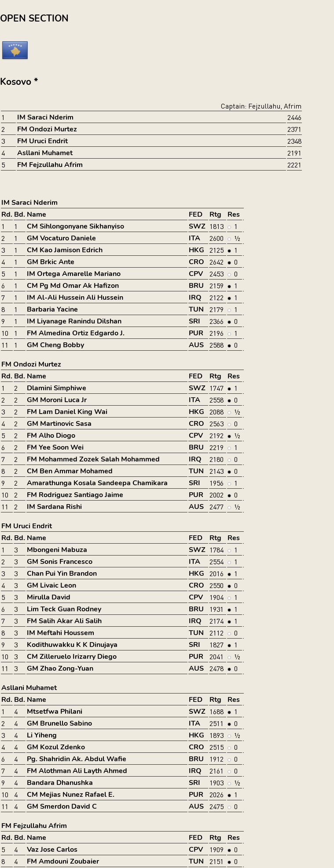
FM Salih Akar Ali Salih (64, 621)
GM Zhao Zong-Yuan (60, 668)
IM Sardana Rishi (54, 507)
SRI (195, 321)
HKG (196, 250)
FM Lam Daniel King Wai (67, 412)
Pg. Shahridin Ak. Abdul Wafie (77, 759)
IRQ (195, 298)
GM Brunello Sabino (59, 723)
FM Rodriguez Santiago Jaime (75, 495)
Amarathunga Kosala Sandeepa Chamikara (97, 483)
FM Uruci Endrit (42, 141)
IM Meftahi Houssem (61, 633)
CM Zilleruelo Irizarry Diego (72, 657)
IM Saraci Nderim (45, 117)
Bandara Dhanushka (60, 783)
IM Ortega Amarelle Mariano (74, 274)
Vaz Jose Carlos (52, 850)
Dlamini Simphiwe (57, 388)
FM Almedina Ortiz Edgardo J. (76, 333)
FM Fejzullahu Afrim (50, 165)
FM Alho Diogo (51, 436)
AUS (196, 345)
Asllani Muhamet (45, 153)
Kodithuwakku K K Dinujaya (72, 645)
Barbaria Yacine (52, 309)
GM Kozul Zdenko (56, 747)
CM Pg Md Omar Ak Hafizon (73, 286)
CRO (196, 262)
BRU (196, 286)
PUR (196, 333)
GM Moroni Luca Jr (57, 400)
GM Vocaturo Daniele (61, 238)
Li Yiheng (42, 735)
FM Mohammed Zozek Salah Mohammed (93, 459)
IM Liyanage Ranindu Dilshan (74, 321)
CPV (196, 274)
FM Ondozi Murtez (47, 129)
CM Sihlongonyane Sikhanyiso (75, 226)
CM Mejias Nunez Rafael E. (71, 795)
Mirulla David (49, 597)
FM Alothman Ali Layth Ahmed (77, 771)
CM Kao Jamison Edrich (65, 250)
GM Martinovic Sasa (59, 424)
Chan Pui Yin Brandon (62, 574)
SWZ (197, 226)
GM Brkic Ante (51, 262)
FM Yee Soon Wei (55, 447)
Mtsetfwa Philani (55, 712)
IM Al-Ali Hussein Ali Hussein (75, 298)
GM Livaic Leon (51, 585)
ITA (195, 238)
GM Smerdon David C (62, 806)
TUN (196, 309)
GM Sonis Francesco (60, 562)
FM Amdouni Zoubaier (63, 861)
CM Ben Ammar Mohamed (70, 471)
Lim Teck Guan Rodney (64, 609)
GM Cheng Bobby (55, 345)
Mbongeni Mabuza (57, 550)
